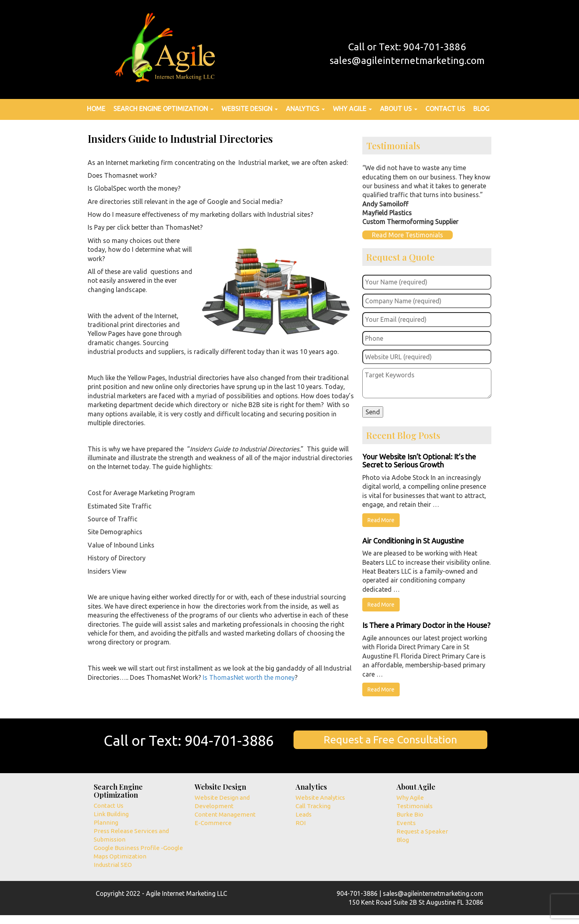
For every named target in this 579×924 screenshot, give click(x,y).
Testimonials (415, 806)
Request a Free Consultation (390, 740)
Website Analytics (320, 797)
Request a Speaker (422, 831)
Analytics (305, 109)
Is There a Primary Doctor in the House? (426, 625)
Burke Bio (410, 814)
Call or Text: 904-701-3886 (407, 47)
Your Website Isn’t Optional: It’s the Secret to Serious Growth (419, 461)
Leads (304, 814)
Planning (106, 822)
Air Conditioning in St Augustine (413, 541)
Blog (481, 109)
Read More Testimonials (408, 235)
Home (96, 109)
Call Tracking (313, 806)
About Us (399, 109)
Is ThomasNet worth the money (249, 677)
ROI (301, 823)
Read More (381, 520)
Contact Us (445, 109)
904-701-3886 (229, 740)
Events (406, 823)
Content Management (225, 814)
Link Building (111, 814)
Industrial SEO (113, 865)
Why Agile (352, 109)
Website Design (250, 109)
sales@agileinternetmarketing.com (407, 61)
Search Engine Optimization (163, 109)
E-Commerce (213, 823)
